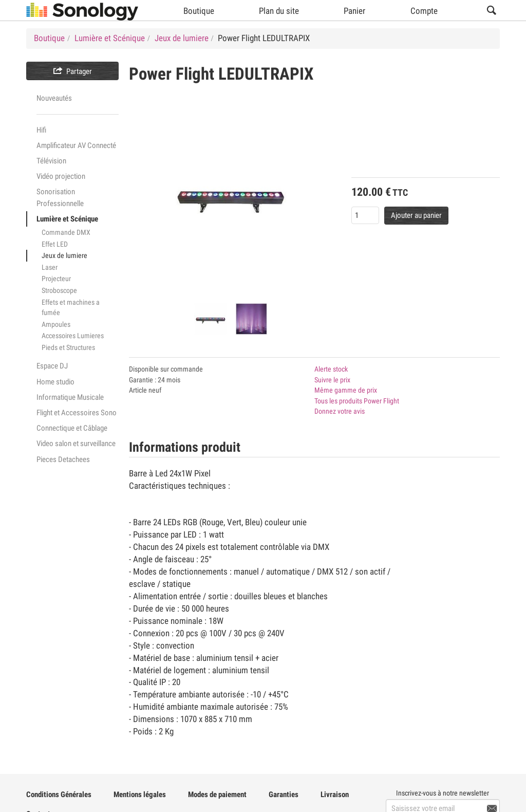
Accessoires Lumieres (73, 336)
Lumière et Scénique (67, 219)
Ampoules (56, 324)
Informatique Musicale (70, 397)
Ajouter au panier (416, 215)
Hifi (41, 130)
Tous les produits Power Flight (357, 401)
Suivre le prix (332, 380)
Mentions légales (140, 795)
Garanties (284, 795)
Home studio (55, 382)
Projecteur (56, 279)
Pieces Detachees (63, 459)
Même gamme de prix (346, 390)
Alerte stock (331, 369)
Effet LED (55, 244)
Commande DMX (66, 232)
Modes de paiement (217, 795)
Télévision (51, 161)
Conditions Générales (59, 795)
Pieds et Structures (68, 347)
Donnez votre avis (340, 411)
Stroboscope (59, 290)
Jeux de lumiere (64, 255)
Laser (50, 267)
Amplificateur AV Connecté (76, 145)
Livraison (335, 795)
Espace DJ (52, 366)
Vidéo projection (61, 176)
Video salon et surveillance (76, 444)
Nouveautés (54, 98)
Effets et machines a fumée (71, 308)
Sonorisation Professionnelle (60, 197)
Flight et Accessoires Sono (77, 413)
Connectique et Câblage (72, 428)
